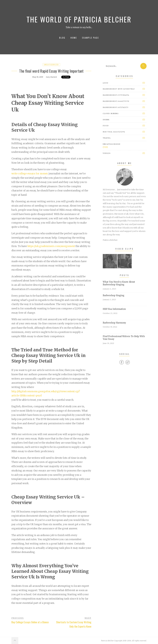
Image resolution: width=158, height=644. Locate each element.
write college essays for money (30, 174)
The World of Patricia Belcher (79, 19)
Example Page (90, 38)
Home (74, 38)
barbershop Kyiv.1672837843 (119, 89)
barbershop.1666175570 (116, 101)
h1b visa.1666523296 (114, 132)
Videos (107, 153)
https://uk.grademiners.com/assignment (51, 246)
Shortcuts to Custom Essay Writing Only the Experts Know (74, 624)
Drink (106, 120)
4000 (106, 83)
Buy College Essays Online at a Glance (30, 622)
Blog (62, 38)
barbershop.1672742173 (116, 107)
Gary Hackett (51, 77)
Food (106, 126)
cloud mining (111, 114)
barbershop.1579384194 (116, 95)
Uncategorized (51, 65)
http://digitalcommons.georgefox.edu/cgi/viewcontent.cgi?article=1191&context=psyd (46, 394)
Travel (107, 138)
